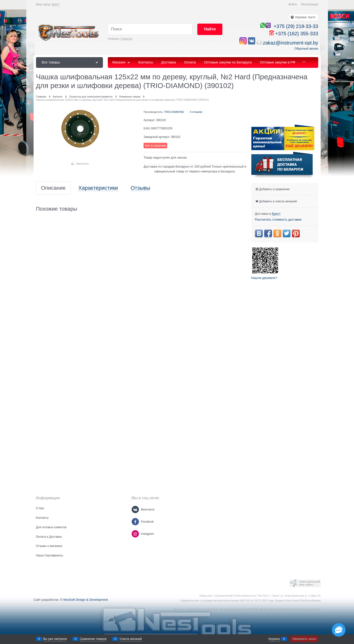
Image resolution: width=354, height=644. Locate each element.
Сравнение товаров (93, 639)
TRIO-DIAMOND (174, 112)
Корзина (274, 639)
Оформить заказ (304, 639)
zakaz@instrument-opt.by (290, 43)
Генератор (126, 39)
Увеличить (82, 164)
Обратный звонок (306, 49)
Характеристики (98, 188)
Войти (293, 4)
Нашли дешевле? (264, 278)
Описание (53, 188)
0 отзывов (196, 112)
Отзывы (141, 188)
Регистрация (309, 4)
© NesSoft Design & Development (84, 600)
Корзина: (305, 17)
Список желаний (131, 639)
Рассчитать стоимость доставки (278, 219)
